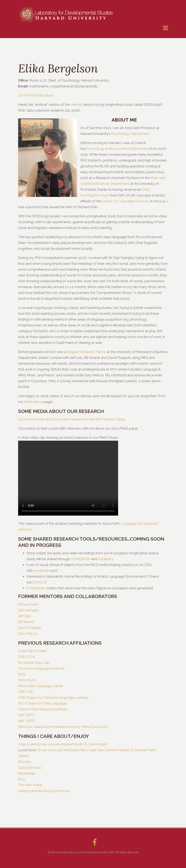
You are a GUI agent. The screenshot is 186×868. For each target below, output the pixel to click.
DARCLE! (40, 582)
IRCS (22, 674)
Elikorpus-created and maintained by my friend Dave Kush (63, 727)
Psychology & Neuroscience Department (118, 149)
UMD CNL (26, 692)
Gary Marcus (28, 634)
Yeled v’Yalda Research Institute (43, 709)
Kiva (21, 779)
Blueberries (27, 773)
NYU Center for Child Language (42, 703)
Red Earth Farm (75, 750)
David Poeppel (29, 628)
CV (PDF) (25, 95)
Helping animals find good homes (44, 791)
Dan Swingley (29, 610)
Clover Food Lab (50, 750)
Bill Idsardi (26, 622)
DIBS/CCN (27, 657)
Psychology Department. (130, 134)
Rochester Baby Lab (34, 663)
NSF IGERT (27, 721)
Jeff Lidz (24, 616)
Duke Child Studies (32, 651)
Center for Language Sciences (125, 201)
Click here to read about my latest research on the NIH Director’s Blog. (72, 419)
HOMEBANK (81, 559)
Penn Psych (27, 680)
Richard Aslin (28, 604)
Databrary (105, 559)
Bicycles (25, 762)
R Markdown (36, 588)
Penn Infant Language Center (41, 686)
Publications (44, 95)
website (77, 105)
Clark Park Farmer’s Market (109, 750)
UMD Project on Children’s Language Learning (53, 698)
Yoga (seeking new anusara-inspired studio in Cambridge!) (62, 744)
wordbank (41, 571)
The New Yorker (30, 785)
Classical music (30, 768)
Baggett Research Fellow (86, 352)
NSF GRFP (26, 715)
